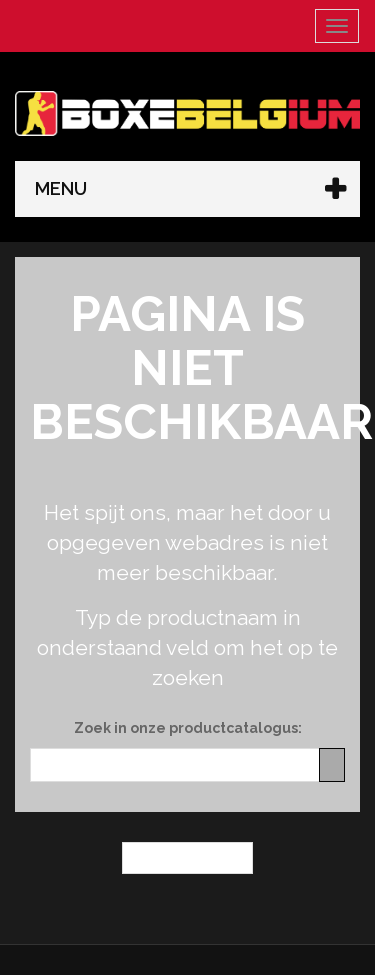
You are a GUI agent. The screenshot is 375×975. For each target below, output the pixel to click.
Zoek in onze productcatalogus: (188, 728)
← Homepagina (187, 858)
